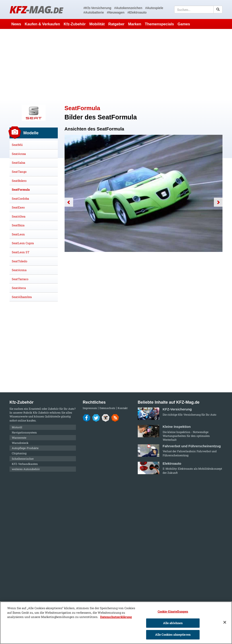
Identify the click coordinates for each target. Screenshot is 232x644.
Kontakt (123, 408)
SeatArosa (19, 154)
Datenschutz (107, 408)
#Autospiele (154, 8)
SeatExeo (18, 207)
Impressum (90, 408)
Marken (135, 24)
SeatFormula (21, 189)
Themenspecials (159, 24)
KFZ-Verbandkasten (25, 464)
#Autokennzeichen (128, 8)
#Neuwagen (116, 12)
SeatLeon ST (21, 252)
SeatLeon (18, 234)
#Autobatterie (94, 12)
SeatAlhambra (22, 297)
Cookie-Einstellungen (173, 611)
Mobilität (97, 24)
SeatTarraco (20, 279)
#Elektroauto (137, 12)
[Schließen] (225, 622)
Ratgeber (116, 24)
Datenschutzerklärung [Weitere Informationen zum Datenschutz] (116, 617)
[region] (116, 623)
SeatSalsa (18, 163)
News (16, 24)
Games (184, 24)
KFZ (36, 9)
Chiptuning (19, 453)
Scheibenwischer (23, 459)
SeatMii (17, 145)
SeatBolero (19, 181)
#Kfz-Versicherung (97, 8)
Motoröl (17, 427)
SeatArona (19, 270)
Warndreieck (20, 443)
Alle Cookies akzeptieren (173, 635)
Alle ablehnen (173, 623)
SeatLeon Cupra (23, 243)
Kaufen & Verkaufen (42, 24)
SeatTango (19, 172)
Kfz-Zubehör (75, 24)
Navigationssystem (24, 432)
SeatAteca (19, 288)
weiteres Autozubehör (26, 469)
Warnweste (19, 438)
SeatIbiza (18, 225)
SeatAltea (19, 216)
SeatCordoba (20, 199)
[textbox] (198, 9)
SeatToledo (19, 261)
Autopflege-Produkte (25, 448)
